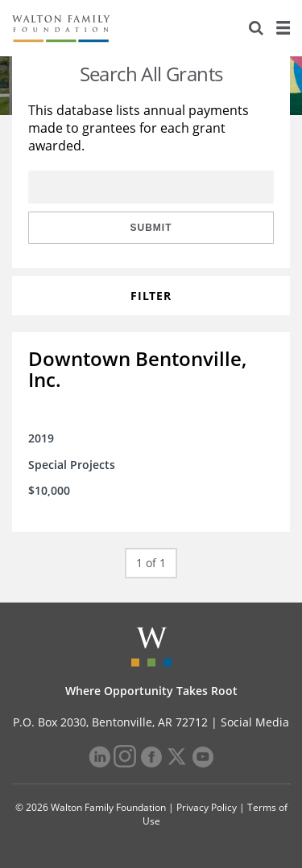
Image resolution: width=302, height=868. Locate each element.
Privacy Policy (207, 807)
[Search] (256, 28)
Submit (151, 228)
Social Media (255, 722)
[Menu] (283, 28)
